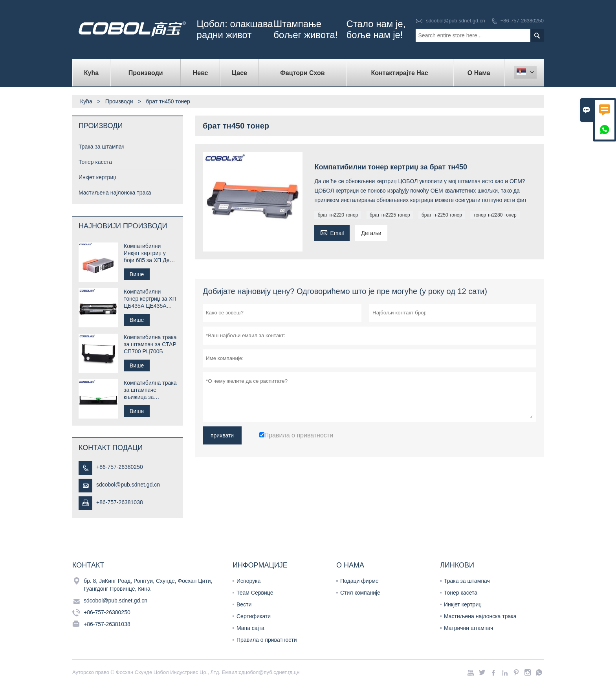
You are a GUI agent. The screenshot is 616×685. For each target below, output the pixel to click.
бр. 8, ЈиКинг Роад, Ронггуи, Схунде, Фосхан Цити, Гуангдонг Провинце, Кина (148, 585)
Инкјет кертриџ (97, 177)
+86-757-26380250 (522, 21)
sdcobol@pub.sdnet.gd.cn (456, 21)
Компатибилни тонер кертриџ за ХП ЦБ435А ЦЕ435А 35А (150, 299)
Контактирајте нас (399, 73)
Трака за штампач (102, 147)
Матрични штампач (468, 628)
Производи (146, 73)
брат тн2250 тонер (442, 215)
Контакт (88, 565)
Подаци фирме (359, 581)
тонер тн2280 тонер (495, 215)
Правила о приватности (267, 640)
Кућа (91, 73)
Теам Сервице (255, 593)
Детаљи (371, 233)
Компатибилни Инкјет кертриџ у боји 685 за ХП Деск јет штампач (149, 253)
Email (332, 232)
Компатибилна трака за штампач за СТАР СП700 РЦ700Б (150, 344)
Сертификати (254, 616)
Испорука (248, 581)
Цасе (239, 73)
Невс (201, 73)
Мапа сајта (250, 628)
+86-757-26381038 (120, 502)
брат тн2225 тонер (390, 215)
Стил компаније (360, 593)
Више (137, 274)
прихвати (222, 435)
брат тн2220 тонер (338, 215)
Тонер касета (95, 162)
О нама (479, 73)
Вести (244, 604)
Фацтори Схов (302, 73)
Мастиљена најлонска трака (115, 193)
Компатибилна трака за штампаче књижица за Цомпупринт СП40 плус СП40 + (150, 390)
